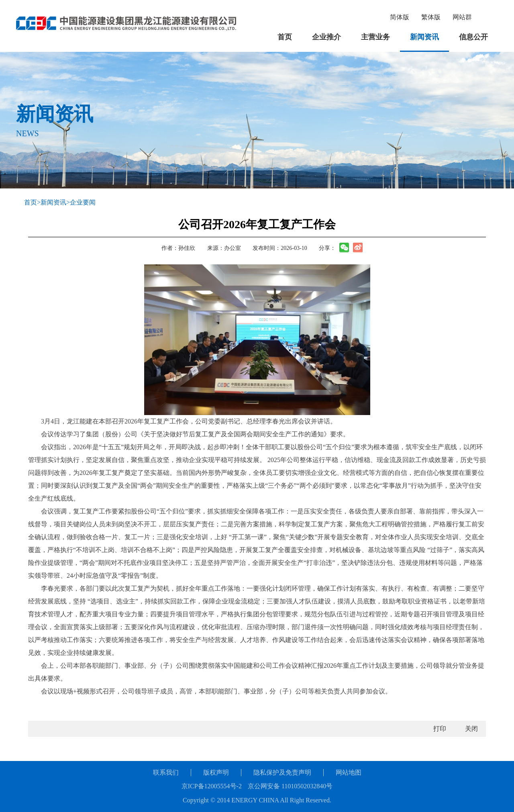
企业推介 (326, 37)
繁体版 (431, 17)
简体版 (400, 17)
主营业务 (375, 37)
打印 (440, 729)
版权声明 (216, 772)
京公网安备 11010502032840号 (290, 786)
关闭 (471, 729)
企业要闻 (83, 202)
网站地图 (349, 772)
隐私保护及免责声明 (282, 772)
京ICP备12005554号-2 (212, 786)
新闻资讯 (424, 37)
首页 (285, 37)
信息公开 (473, 37)
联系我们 (166, 772)
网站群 (462, 17)
